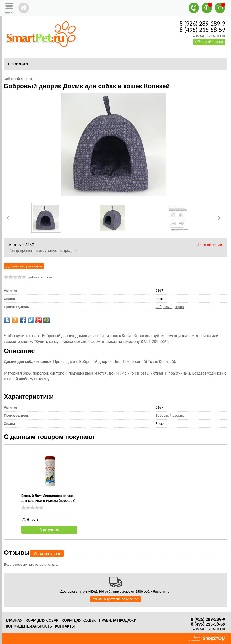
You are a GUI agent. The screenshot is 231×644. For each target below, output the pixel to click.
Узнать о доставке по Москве (115, 599)
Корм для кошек (79, 620)
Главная (14, 620)
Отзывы (17, 552)
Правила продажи (118, 620)
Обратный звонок (209, 42)
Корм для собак (42, 620)
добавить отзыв (40, 277)
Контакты (65, 626)
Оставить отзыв (47, 553)
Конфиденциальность (29, 626)
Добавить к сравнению (24, 266)
